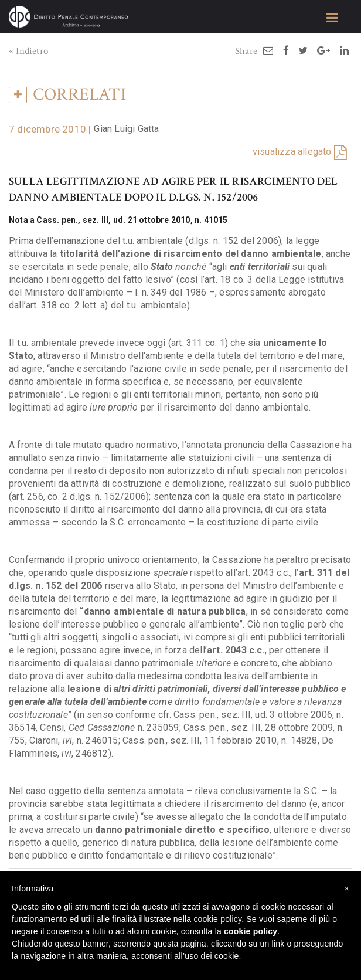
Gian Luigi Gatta (126, 129)
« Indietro (28, 51)
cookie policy (251, 931)
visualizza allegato (292, 152)
